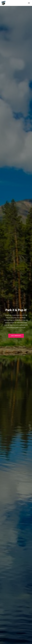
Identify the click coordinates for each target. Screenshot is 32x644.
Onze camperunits (16, 336)
